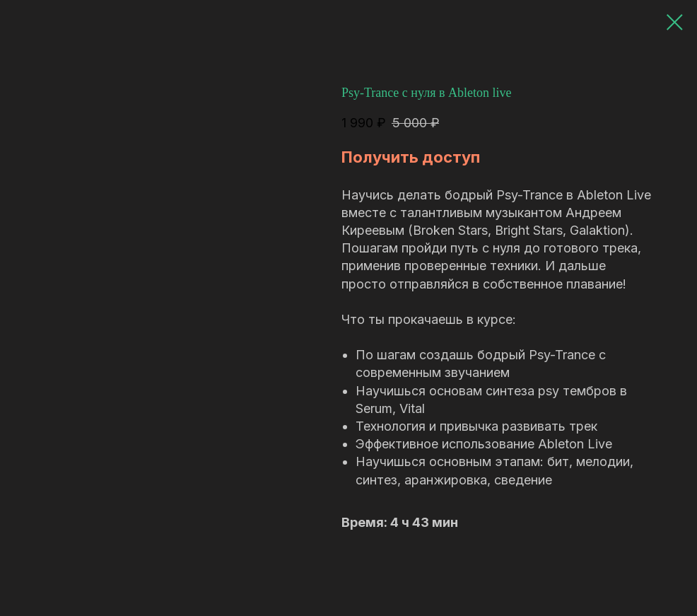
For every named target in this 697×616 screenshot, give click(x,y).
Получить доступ (411, 157)
